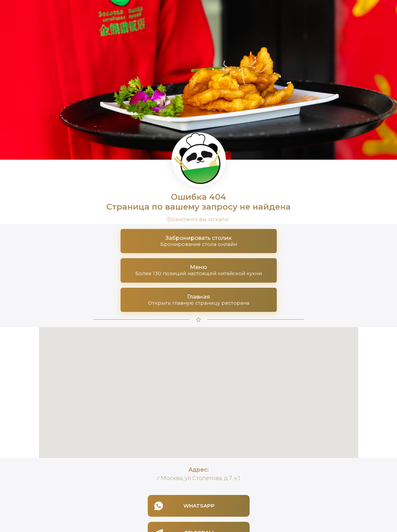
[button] (199, 241)
